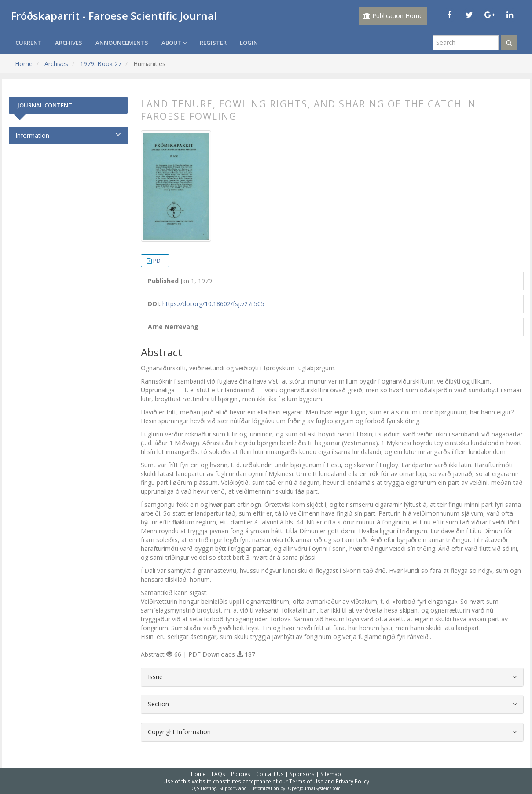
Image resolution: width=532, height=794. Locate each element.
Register (213, 43)
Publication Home (393, 16)
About (174, 43)
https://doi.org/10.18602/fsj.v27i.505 (213, 304)
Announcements (122, 43)
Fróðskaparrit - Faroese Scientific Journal (114, 16)
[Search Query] (466, 43)
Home (24, 64)
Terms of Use (306, 781)
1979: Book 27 (101, 64)
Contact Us (270, 774)
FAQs (218, 774)
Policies (241, 774)
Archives (69, 43)
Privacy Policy (352, 781)
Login (249, 43)
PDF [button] (158, 261)
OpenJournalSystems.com (314, 788)
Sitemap (331, 774)
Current (29, 43)
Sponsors (302, 774)
